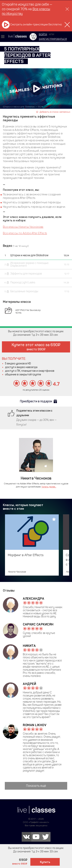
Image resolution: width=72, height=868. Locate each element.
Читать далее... (49, 487)
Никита (29, 646)
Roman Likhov (35, 725)
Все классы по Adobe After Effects (25, 233)
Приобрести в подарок (36, 401)
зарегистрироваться (53, 39)
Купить (45, 862)
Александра (34, 599)
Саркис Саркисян (38, 624)
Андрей (29, 684)
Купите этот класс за (36, 347)
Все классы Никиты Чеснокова (23, 227)
